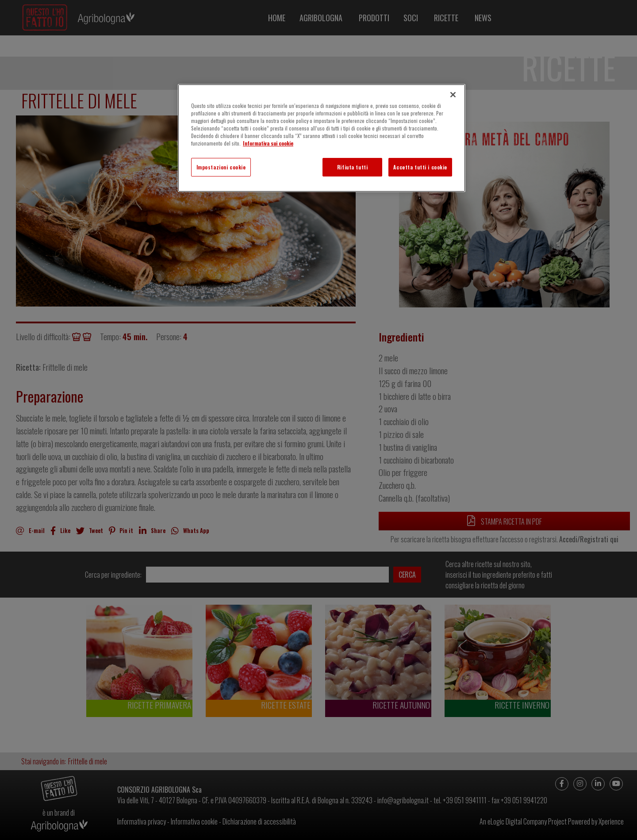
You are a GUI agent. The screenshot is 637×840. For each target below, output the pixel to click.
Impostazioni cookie (221, 167)
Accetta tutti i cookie (420, 167)
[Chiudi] (453, 95)
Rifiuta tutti (352, 167)
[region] (322, 138)
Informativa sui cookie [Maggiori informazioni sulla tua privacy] (268, 143)
